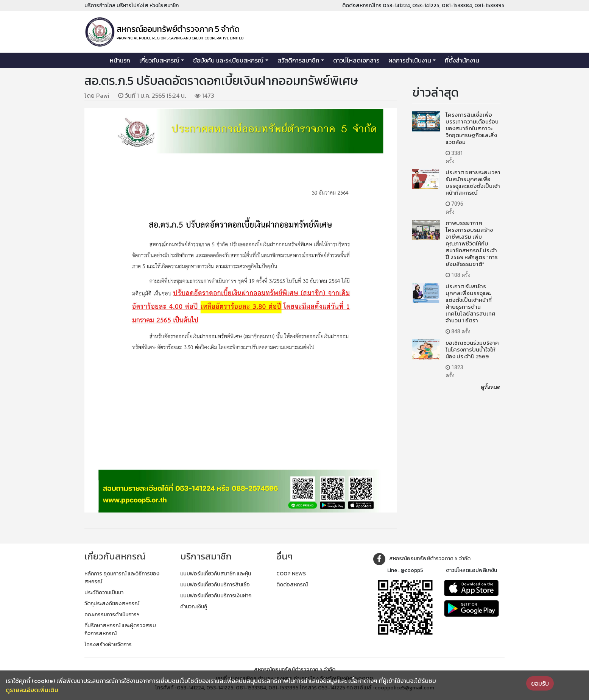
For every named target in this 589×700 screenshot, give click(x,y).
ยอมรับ (540, 683)
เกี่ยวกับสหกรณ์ (159, 60)
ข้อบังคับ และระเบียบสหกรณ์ (228, 60)
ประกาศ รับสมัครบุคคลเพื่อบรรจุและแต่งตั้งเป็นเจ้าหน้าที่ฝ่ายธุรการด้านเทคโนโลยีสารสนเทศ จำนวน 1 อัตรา (471, 303)
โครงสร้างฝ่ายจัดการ (108, 645)
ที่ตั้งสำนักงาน (462, 60)
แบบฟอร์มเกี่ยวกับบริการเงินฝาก (216, 596)
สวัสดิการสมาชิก (298, 60)
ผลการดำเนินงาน (410, 60)
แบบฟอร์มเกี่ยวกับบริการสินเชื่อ (215, 585)
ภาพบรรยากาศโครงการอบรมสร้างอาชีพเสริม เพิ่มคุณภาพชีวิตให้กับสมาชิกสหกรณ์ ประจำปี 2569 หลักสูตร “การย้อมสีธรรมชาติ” (472, 243)
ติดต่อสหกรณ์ (292, 585)
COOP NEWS (291, 574)
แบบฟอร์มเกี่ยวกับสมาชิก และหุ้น (216, 574)
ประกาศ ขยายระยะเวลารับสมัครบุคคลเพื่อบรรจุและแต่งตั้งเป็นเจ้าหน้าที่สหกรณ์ (473, 182)
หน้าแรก (120, 60)
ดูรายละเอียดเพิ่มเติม (32, 690)
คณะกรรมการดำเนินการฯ (112, 615)
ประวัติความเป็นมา (104, 593)
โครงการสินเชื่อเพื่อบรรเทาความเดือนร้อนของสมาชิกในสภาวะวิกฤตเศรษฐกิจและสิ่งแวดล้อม (472, 128)
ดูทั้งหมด (491, 387)
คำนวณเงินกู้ (194, 607)
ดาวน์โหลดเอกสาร (356, 60)
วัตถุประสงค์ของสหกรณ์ (112, 604)
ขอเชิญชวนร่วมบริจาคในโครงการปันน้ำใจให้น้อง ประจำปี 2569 (472, 349)
